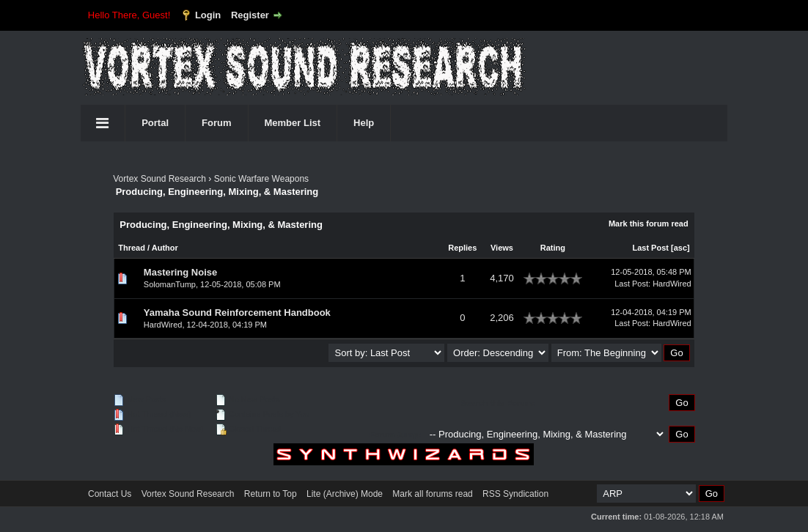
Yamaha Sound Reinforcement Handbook (237, 313)
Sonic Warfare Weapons (261, 179)
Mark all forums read (432, 494)
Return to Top (271, 494)
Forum (216, 123)
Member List (293, 123)
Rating (553, 248)
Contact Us (110, 494)
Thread (132, 248)
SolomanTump (170, 284)
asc (680, 248)
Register (250, 15)
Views (502, 248)
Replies (462, 248)
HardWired (672, 284)
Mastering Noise (180, 272)
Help (364, 123)
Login (208, 15)
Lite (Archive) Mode (345, 494)
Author (165, 248)
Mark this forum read (649, 223)
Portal (155, 123)
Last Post (650, 248)
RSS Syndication (515, 494)
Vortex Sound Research (159, 179)
